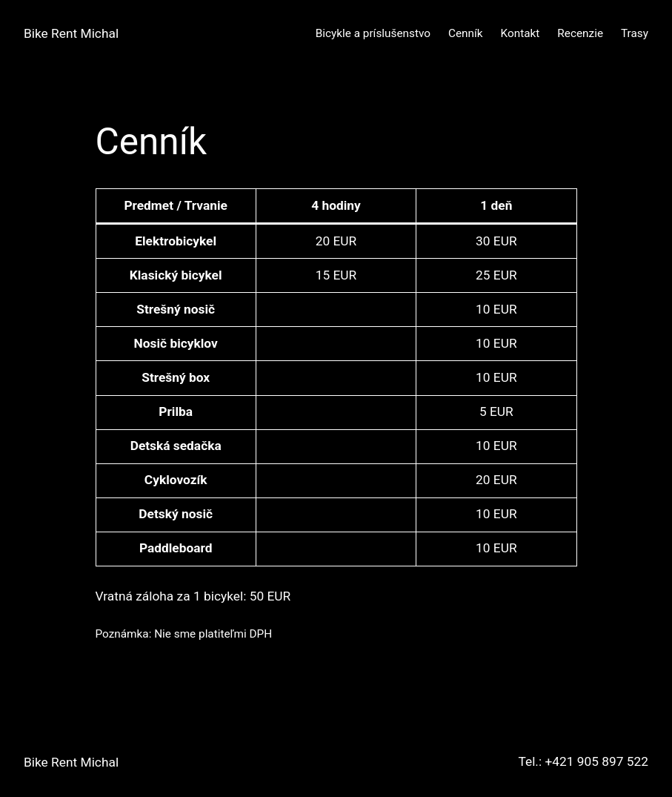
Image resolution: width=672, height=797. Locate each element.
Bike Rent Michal (71, 33)
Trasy (635, 33)
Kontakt (520, 33)
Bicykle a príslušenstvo (373, 33)
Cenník (466, 33)
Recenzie (580, 33)
